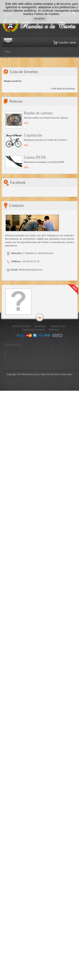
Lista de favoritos (24, 72)
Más (26, 123)
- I (5, 357)
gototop (40, 318)
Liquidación (33, 135)
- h (5, 353)
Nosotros (54, 330)
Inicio (8, 51)
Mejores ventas (58, 326)
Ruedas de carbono (38, 113)
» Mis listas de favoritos (63, 89)
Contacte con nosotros (34, 330)
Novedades (40, 326)
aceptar (40, 18)
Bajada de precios (21, 326)
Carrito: (67, 42)
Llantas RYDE (35, 157)
